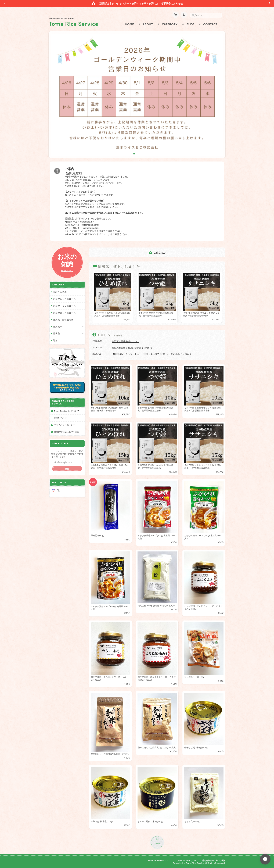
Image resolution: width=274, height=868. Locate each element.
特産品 (57, 333)
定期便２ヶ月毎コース (64, 313)
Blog (190, 24)
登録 (67, 469)
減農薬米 (58, 327)
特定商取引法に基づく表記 (67, 432)
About (148, 24)
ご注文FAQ (157, 253)
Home (129, 24)
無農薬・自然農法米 (63, 320)
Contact (210, 24)
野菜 (55, 340)
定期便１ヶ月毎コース (64, 299)
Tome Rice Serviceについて (67, 411)
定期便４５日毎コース (64, 306)
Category (170, 24)
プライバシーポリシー (64, 425)
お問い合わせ (60, 418)
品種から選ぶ (60, 292)
